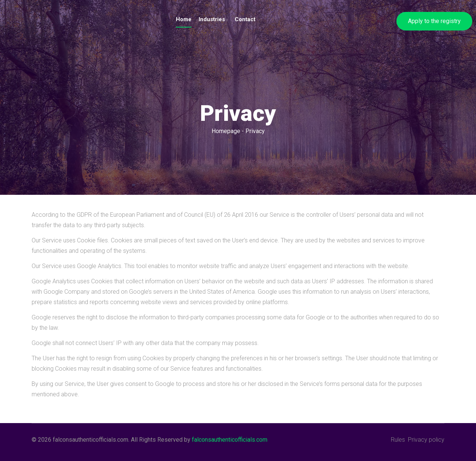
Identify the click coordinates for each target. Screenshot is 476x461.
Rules (398, 440)
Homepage (226, 131)
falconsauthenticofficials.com (230, 440)
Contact (245, 19)
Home (184, 19)
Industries (213, 19)
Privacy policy (426, 440)
